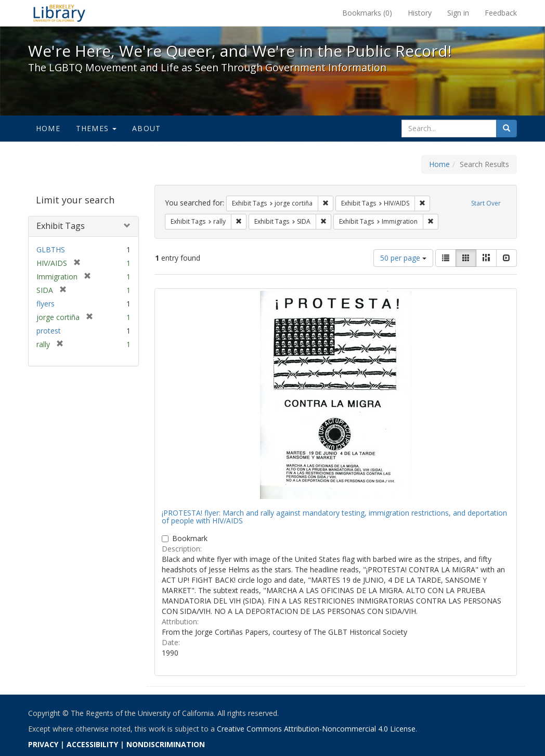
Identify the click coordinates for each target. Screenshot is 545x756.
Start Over (486, 203)
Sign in (458, 13)
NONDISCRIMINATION (166, 744)
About (146, 128)
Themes (96, 128)
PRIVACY (43, 744)
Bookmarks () (367, 13)
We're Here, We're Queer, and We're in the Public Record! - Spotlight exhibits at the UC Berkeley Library (59, 13)
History (420, 13)
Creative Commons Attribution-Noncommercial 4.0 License (316, 729)
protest (49, 331)
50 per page (403, 258)
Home (48, 128)
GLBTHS (51, 249)
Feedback (501, 13)
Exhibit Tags (61, 226)
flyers (46, 304)
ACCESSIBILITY (92, 744)
